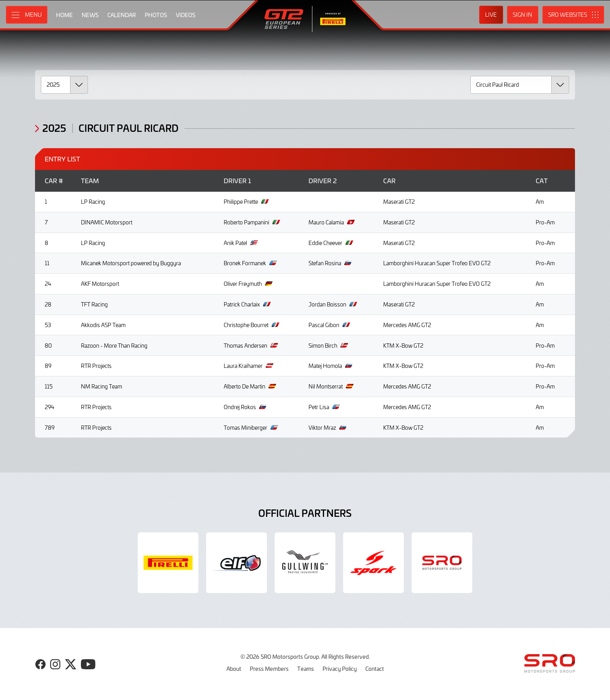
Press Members (269, 668)
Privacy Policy (340, 668)
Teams (306, 668)
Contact (375, 668)
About (234, 668)
